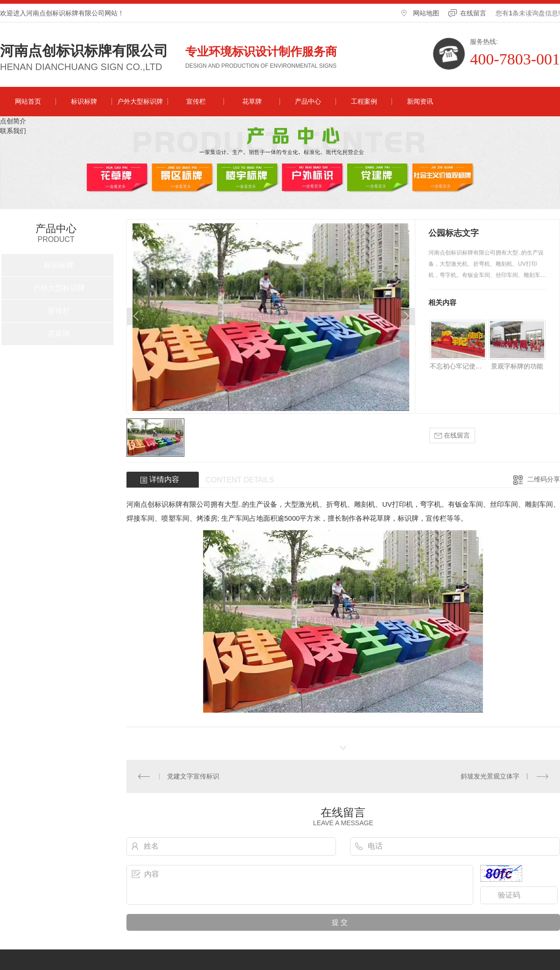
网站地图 (426, 13)
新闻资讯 (420, 101)
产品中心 (308, 101)
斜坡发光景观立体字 (490, 776)
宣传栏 (196, 101)
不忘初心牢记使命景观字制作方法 (458, 366)
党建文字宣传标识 (193, 776)
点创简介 (13, 121)
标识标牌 (84, 101)
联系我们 (13, 131)
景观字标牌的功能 (517, 366)
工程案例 (364, 101)
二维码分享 (544, 479)
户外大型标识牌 (140, 101)
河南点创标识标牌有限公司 (84, 51)
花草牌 (252, 101)
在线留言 (473, 13)
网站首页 (28, 101)
